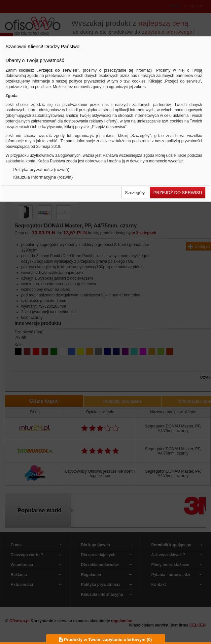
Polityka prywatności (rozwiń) (41, 169)
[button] (135, 193)
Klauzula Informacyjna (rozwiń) (43, 177)
